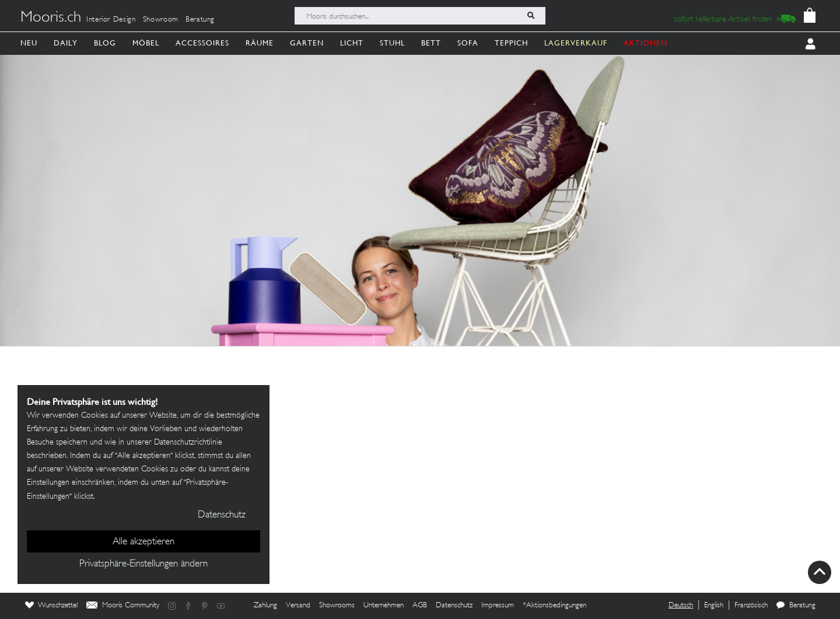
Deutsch (681, 606)
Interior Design (111, 20)
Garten (307, 43)
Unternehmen (384, 606)
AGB (420, 606)
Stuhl (392, 43)
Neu (29, 43)
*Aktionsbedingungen (554, 606)
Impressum (498, 606)
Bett (431, 43)
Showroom (161, 20)
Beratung (200, 20)
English (714, 606)
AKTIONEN (645, 43)
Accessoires (202, 43)
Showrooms (337, 606)
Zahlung (265, 606)
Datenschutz (454, 606)
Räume (260, 43)
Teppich (511, 43)
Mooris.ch (51, 18)
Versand (298, 606)
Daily (66, 43)
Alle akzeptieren (143, 542)
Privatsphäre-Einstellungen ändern (143, 564)
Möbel (146, 43)
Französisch (751, 606)
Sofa (468, 43)
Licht (352, 43)
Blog (105, 43)
